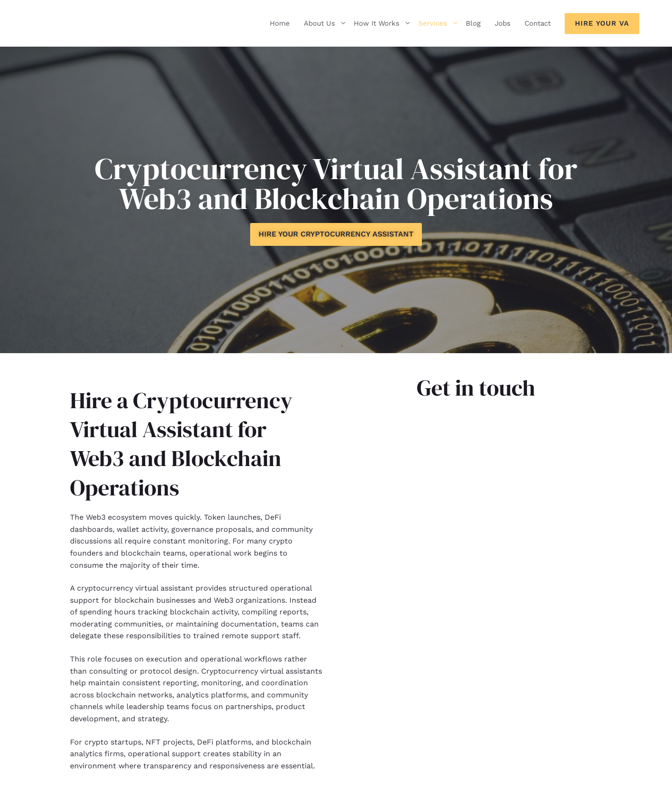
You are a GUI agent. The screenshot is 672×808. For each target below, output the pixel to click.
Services (438, 23)
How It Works (382, 23)
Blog (473, 23)
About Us (325, 23)
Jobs (503, 23)
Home (280, 23)
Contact (538, 23)
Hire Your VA (602, 23)
